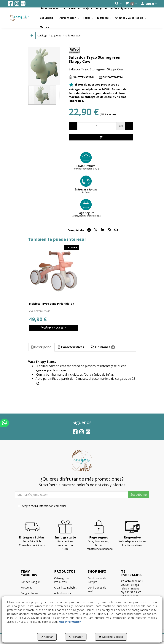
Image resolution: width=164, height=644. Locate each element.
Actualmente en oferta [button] (64, 595)
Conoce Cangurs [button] (31, 582)
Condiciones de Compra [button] (97, 580)
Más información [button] (70, 622)
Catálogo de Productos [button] (62, 580)
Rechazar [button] (76, 637)
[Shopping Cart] (101, 137)
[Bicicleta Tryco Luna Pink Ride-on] (54, 271)
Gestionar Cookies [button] (111, 637)
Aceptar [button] (47, 637)
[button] (11, 4)
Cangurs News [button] (29, 593)
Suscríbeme (139, 495)
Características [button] (71, 347)
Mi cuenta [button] (27, 588)
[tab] (42, 347)
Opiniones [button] (103, 347)
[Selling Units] (97, 126)
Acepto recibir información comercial (42, 506)
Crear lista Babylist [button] (65, 588)
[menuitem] (118, 4)
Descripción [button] (41, 347)
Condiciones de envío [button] (97, 589)
